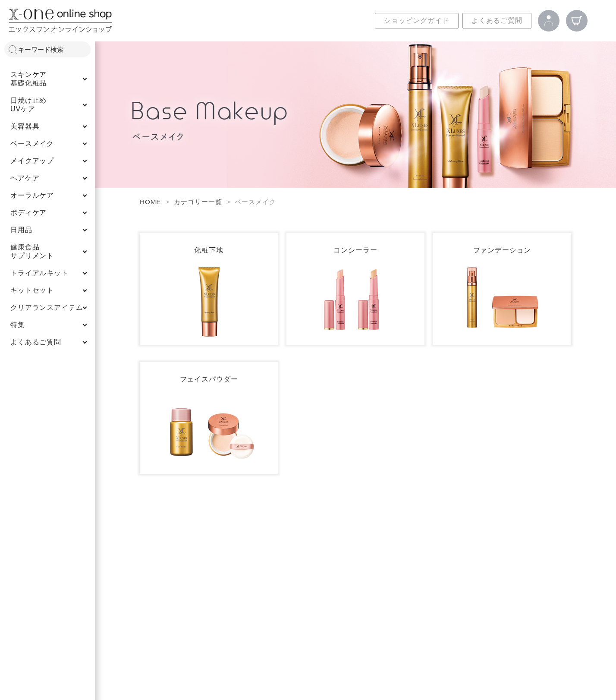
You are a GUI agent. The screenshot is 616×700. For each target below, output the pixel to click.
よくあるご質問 (497, 20)
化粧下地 (209, 250)
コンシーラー (355, 250)
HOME (150, 202)
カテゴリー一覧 (198, 202)
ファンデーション (502, 250)
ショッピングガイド (417, 20)
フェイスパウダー (209, 379)
